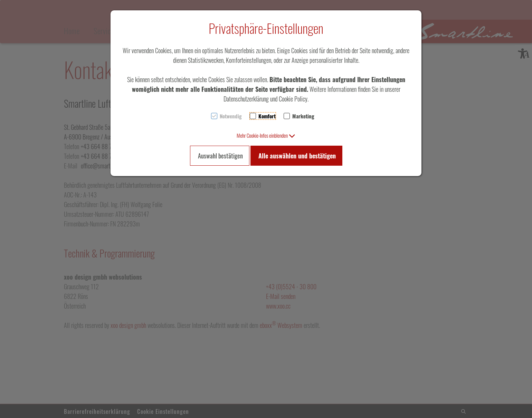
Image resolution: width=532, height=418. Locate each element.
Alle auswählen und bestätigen (297, 156)
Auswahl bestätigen (220, 156)
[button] (266, 135)
